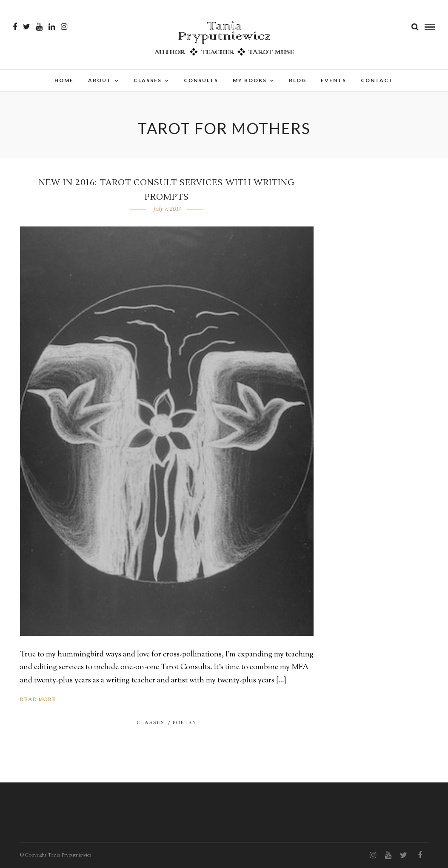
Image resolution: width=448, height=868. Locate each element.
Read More (38, 700)
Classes (148, 80)
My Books (250, 80)
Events (334, 80)
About (100, 80)
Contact (377, 80)
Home (64, 80)
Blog (298, 80)
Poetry (185, 723)
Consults (201, 80)
